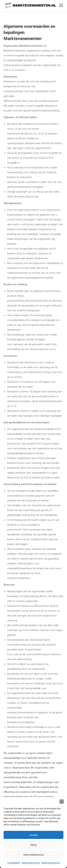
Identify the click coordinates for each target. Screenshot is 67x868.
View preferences (34, 855)
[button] (62, 802)
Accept (34, 835)
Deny (33, 845)
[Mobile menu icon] (61, 5)
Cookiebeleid (13, 863)
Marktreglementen (31, 863)
